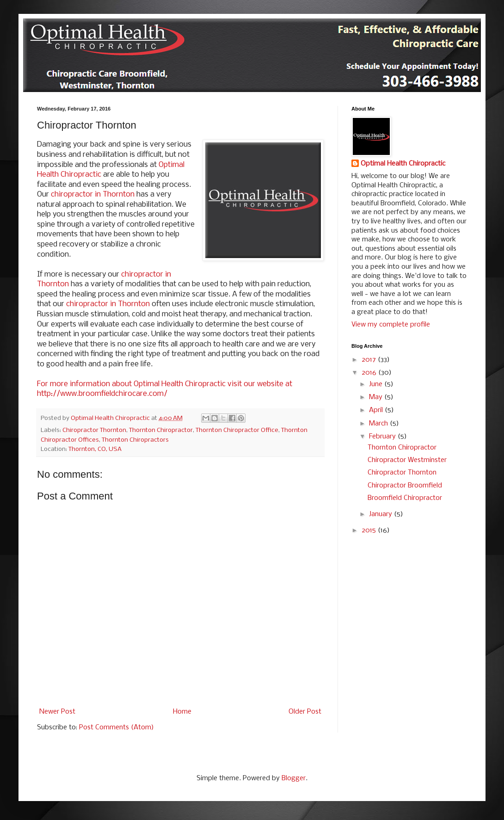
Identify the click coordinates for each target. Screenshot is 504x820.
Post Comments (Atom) (117, 728)
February (383, 437)
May (377, 397)
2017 (370, 360)
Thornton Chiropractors (135, 440)
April (377, 410)
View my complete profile (391, 325)
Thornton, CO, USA (95, 449)
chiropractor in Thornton (93, 194)
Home (182, 712)
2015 (370, 530)
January (381, 514)
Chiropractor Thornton (94, 430)
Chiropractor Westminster (407, 460)
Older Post (305, 712)
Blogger (294, 778)
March (379, 424)
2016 (370, 373)
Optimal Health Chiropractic (403, 164)
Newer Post (57, 712)
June (377, 384)
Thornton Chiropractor (161, 430)
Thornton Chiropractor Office (237, 430)
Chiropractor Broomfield (405, 486)
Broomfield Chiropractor (405, 498)
